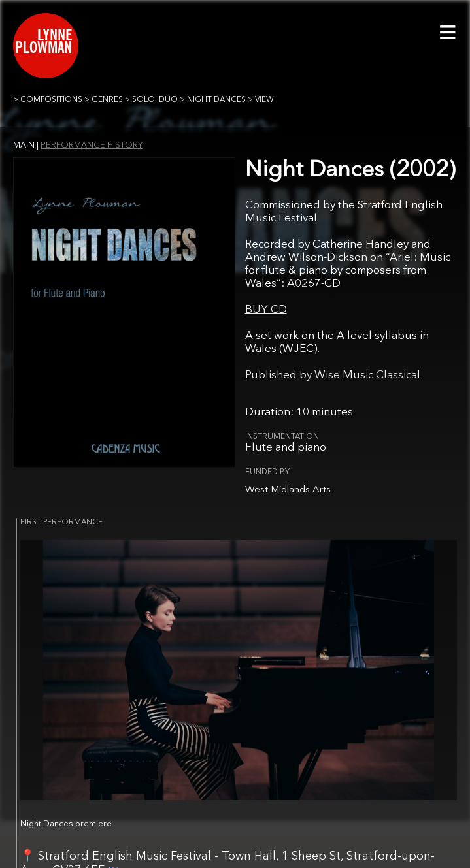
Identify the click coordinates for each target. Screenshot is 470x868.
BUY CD (266, 310)
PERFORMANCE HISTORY (92, 145)
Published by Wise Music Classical (333, 375)
